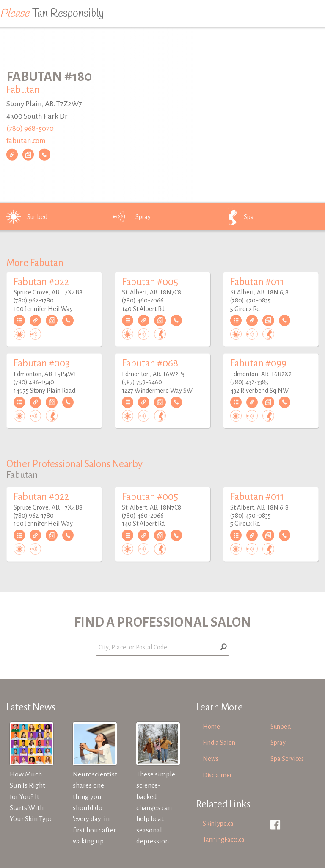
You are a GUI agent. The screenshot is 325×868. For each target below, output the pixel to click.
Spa (237, 217)
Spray (131, 217)
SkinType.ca (218, 824)
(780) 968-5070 (30, 129)
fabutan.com (26, 140)
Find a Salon (219, 743)
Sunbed (25, 217)
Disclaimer (217, 775)
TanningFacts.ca (224, 840)
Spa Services (287, 759)
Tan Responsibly (52, 14)
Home (211, 727)
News (211, 759)
